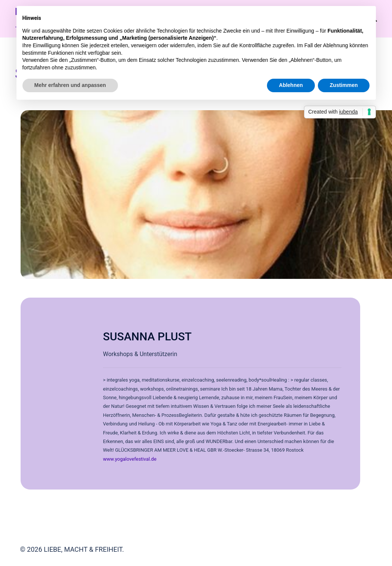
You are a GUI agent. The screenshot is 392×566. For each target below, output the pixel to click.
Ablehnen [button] (291, 85)
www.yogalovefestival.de (130, 459)
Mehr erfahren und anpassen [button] (70, 85)
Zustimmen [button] (344, 85)
